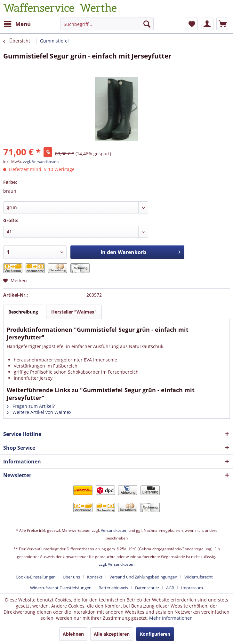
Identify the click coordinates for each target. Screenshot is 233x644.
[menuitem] (17, 24)
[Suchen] (147, 24)
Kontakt (95, 577)
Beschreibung (23, 312)
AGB (170, 588)
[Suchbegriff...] (107, 24)
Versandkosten (114, 530)
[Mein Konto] (207, 24)
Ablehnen (73, 634)
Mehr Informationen (171, 618)
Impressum (192, 588)
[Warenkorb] (223, 24)
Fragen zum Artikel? (31, 406)
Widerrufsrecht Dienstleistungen (61, 588)
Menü (17, 23)
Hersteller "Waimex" (74, 312)
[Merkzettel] (191, 24)
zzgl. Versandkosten (41, 162)
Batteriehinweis (113, 588)
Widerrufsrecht (199, 577)
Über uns (71, 577)
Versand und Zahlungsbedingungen (143, 577)
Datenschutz (147, 588)
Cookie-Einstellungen (36, 577)
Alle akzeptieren (112, 634)
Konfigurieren (155, 634)
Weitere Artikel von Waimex (39, 412)
